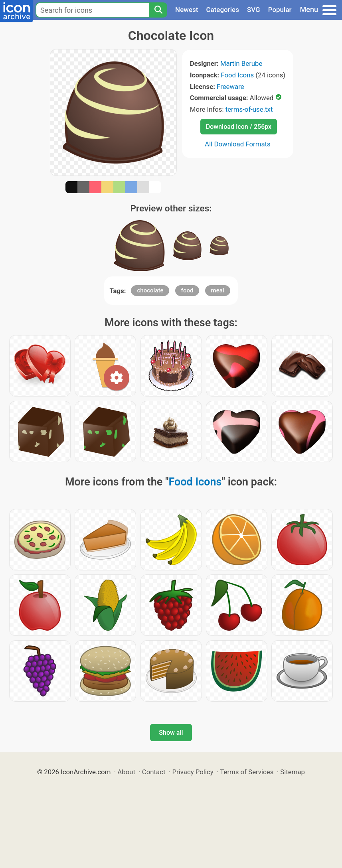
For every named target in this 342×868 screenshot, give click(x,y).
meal (218, 290)
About (126, 772)
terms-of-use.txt (249, 109)
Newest (187, 10)
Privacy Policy (193, 772)
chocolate (150, 290)
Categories (222, 10)
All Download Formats (238, 144)
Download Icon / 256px (239, 127)
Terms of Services (247, 772)
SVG (254, 10)
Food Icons (237, 75)
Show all (171, 733)
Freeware (230, 87)
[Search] (158, 10)
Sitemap (293, 772)
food (187, 290)
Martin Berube (241, 63)
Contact (154, 772)
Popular (280, 10)
